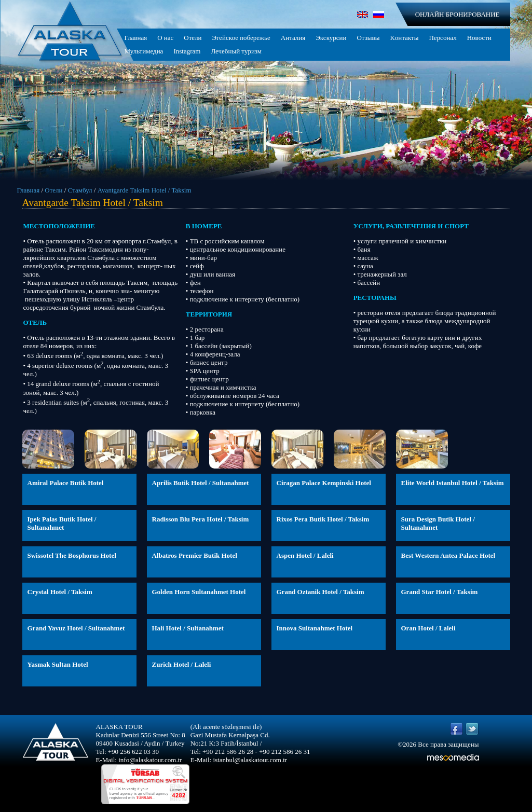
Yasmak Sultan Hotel (58, 664)
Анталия (293, 38)
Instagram (187, 51)
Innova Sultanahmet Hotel (315, 628)
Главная (136, 38)
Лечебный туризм (236, 51)
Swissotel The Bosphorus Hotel (72, 555)
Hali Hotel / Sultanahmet (188, 628)
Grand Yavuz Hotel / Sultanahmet (76, 628)
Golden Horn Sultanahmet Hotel (199, 592)
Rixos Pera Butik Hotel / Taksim (323, 519)
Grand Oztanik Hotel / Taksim (320, 592)
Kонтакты (404, 38)
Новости (479, 38)
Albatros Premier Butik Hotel (195, 555)
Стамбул (80, 190)
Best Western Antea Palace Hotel (448, 555)
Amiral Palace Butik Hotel (66, 483)
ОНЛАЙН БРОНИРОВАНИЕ (458, 14)
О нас (165, 38)
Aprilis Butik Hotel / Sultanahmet (201, 483)
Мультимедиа (144, 51)
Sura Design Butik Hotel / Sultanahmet (438, 523)
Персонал (442, 38)
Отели (193, 38)
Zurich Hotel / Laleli (182, 664)
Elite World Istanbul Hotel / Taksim (453, 483)
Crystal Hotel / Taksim (60, 592)
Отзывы (368, 38)
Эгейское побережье (241, 38)
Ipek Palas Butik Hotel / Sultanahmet (62, 523)
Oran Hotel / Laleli (428, 628)
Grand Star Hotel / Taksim (440, 592)
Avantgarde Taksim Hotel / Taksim (145, 190)
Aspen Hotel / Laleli (305, 555)
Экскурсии (331, 38)
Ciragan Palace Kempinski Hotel (324, 483)
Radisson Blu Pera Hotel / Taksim (201, 519)
